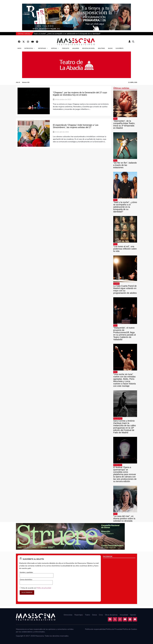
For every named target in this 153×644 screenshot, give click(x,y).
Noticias (55, 48)
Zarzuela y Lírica (118, 465)
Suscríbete (119, 48)
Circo (101, 615)
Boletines (101, 48)
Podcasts (66, 48)
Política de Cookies (130, 629)
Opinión (133, 615)
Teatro (115, 119)
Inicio (19, 48)
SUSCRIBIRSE (27, 592)
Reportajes (43, 48)
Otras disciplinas (118, 418)
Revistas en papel (89, 48)
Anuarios (76, 48)
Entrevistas (30, 48)
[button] (133, 42)
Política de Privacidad (114, 629)
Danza (115, 160)
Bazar (110, 48)
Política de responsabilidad (95, 629)
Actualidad (116, 284)
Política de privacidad (44, 588)
